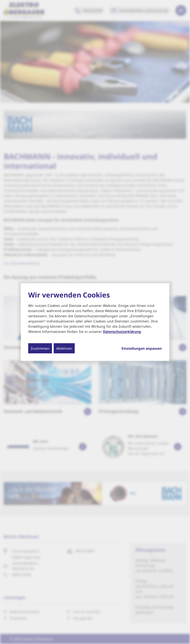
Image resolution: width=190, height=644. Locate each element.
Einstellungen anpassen (142, 348)
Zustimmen (40, 348)
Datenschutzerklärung (122, 331)
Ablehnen (64, 348)
